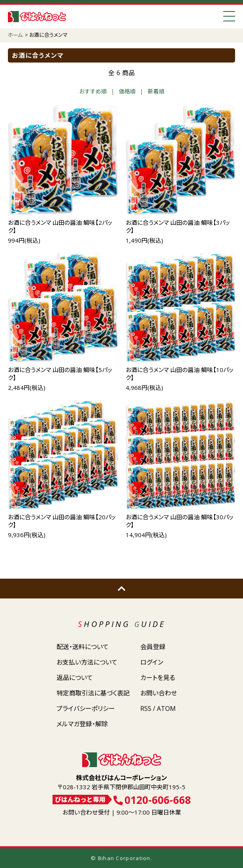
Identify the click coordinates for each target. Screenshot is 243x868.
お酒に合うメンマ (48, 35)
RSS (146, 708)
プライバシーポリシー (86, 708)
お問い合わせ (159, 693)
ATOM (166, 708)
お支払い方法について (87, 662)
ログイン (152, 662)
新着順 (156, 91)
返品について (75, 678)
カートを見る (158, 678)
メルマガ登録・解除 (82, 724)
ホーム (15, 35)
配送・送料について (83, 647)
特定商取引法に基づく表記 (93, 693)
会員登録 (153, 647)
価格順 (127, 91)
